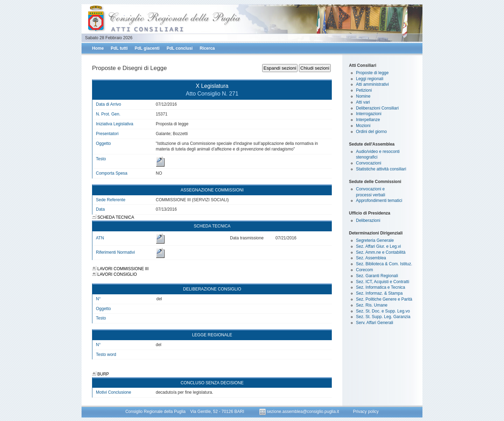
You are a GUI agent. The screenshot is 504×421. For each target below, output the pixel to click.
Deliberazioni (368, 220)
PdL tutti (119, 48)
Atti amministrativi (372, 84)
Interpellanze (368, 120)
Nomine (363, 96)
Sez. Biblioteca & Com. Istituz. (384, 264)
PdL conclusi (180, 48)
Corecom (365, 270)
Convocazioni (369, 163)
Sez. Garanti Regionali (377, 276)
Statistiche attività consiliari (381, 169)
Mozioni (363, 126)
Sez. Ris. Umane (372, 305)
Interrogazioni (369, 114)
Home (98, 48)
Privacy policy (366, 412)
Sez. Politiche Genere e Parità (384, 299)
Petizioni (364, 90)
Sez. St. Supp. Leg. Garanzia (383, 317)
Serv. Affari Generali (374, 323)
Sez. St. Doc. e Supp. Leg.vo (383, 311)
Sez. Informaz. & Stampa (379, 293)
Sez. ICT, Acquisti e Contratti (383, 282)
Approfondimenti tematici (379, 201)
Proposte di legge (372, 73)
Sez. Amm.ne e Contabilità (381, 252)
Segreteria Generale (375, 240)
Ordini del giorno (371, 132)
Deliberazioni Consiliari (377, 108)
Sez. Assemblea (371, 258)
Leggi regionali (370, 79)
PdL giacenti (147, 48)
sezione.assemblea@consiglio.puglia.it (300, 412)
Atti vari (363, 102)
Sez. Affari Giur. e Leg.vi (379, 246)
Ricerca (207, 48)
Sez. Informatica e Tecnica (381, 287)
